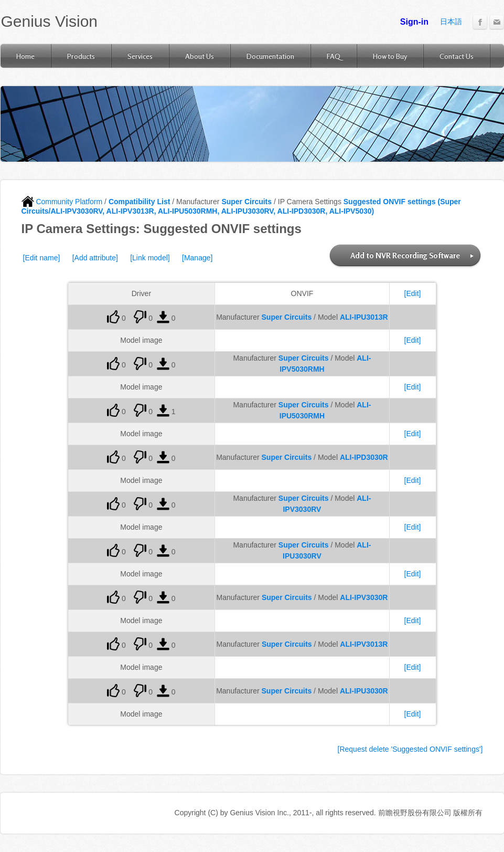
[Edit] (413, 293)
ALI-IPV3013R (364, 644)
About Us (200, 56)
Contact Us (457, 56)
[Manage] (197, 258)
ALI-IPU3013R (364, 317)
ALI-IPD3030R (364, 457)
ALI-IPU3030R (364, 691)
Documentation (270, 56)
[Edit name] (42, 258)
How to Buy (390, 56)
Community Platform (62, 202)
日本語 (451, 22)
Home (25, 56)
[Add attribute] (95, 258)
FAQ (334, 56)
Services (140, 56)
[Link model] (150, 258)
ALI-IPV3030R (364, 597)
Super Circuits (246, 202)
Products (81, 56)
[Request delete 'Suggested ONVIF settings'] (410, 749)
